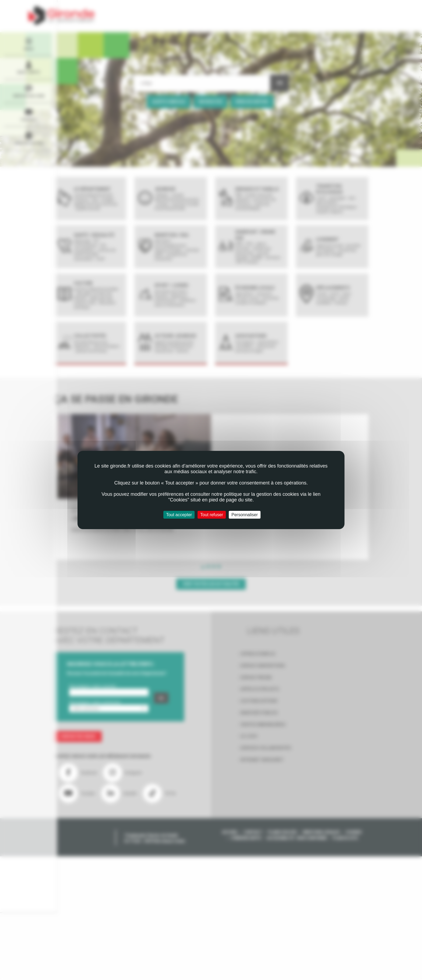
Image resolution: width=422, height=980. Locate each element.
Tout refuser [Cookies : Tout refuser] (212, 515)
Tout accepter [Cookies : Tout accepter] (179, 515)
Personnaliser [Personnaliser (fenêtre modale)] (245, 515)
